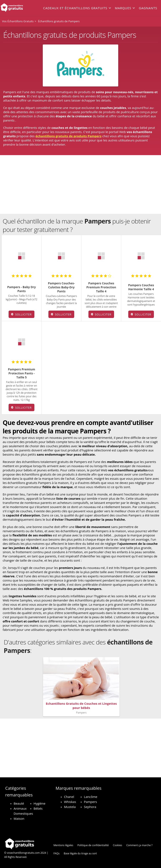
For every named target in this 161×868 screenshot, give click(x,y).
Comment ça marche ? (139, 845)
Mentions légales (63, 845)
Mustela (70, 807)
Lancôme (91, 797)
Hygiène (40, 803)
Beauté (19, 803)
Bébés (38, 808)
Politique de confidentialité (93, 845)
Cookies (118, 845)
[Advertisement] (80, 184)
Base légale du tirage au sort (80, 853)
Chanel (69, 797)
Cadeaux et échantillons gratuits (75, 8)
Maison (19, 818)
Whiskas (70, 802)
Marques (123, 8)
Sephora (90, 807)
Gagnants (148, 8)
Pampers (90, 802)
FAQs (56, 853)
